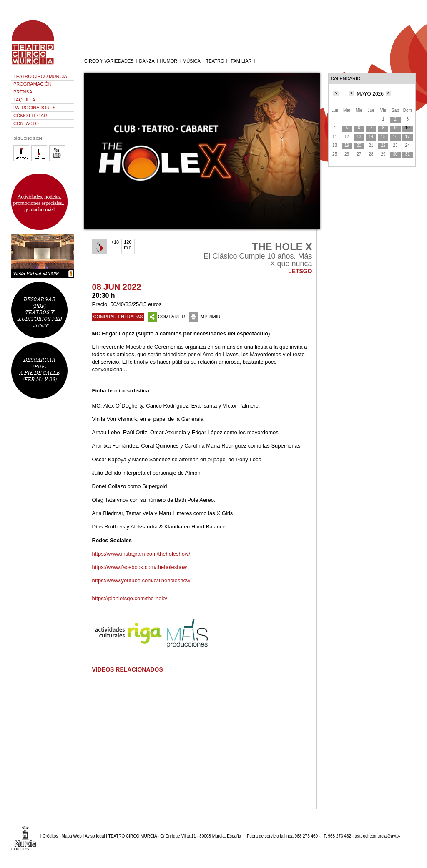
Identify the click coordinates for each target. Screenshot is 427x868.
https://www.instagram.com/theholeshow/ (141, 554)
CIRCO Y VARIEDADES (109, 61)
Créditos (50, 836)
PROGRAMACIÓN (33, 84)
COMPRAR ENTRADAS (118, 317)
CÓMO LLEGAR (30, 116)
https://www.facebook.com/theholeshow (140, 567)
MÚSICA (192, 61)
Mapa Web (72, 836)
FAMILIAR (241, 61)
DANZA (147, 61)
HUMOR (169, 61)
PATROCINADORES (35, 108)
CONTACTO (26, 123)
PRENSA (23, 92)
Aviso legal (95, 836)
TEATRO (215, 61)
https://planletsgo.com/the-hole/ (130, 598)
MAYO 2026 (370, 94)
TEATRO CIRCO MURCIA (40, 76)
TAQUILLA (24, 100)
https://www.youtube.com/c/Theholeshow (142, 580)
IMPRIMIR (205, 317)
